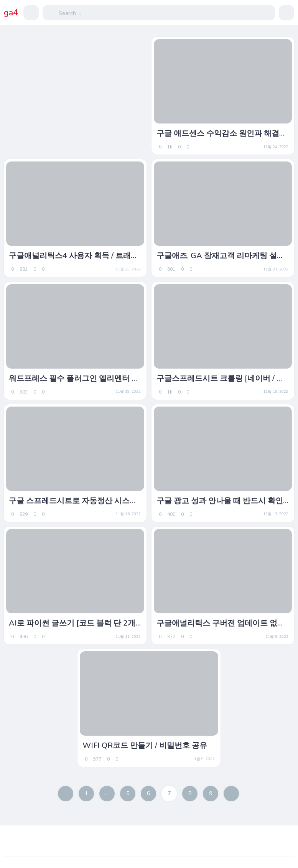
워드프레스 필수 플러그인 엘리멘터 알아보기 (74, 379)
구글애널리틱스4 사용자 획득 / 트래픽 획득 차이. (74, 256)
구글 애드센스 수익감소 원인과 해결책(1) (222, 133)
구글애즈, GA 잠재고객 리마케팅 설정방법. (221, 256)
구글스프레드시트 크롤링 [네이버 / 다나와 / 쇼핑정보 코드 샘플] (220, 379)
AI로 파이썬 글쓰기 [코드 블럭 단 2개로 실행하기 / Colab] (72, 623)
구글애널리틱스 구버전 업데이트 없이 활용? (221, 623)
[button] (31, 13)
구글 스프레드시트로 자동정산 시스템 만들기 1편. (73, 501)
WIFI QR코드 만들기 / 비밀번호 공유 (145, 746)
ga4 (11, 13)
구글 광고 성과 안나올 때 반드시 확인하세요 (220, 501)
